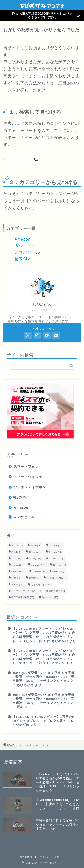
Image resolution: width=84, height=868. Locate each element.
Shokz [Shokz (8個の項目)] (34, 578)
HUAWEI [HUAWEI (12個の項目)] (56, 559)
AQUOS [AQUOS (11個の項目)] (56, 546)
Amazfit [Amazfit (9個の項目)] (17, 546)
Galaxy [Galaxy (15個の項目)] (35, 559)
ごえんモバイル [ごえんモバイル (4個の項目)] (41, 585)
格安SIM (23, 259)
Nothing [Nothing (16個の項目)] (59, 565)
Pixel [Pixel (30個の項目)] (16, 578)
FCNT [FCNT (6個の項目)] (16, 559)
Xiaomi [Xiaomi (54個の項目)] (17, 585)
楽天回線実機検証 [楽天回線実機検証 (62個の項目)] (23, 597)
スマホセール (27, 252)
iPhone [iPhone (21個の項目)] (17, 565)
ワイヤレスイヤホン (30, 487)
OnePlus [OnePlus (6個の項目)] (38, 572)
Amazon (23, 239)
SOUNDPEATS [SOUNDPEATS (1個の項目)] (57, 578)
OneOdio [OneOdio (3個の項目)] (18, 572)
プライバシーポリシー (52, 857)
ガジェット (25, 246)
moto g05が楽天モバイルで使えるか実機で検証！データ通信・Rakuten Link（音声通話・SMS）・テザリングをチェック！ (44, 677)
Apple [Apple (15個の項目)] (36, 546)
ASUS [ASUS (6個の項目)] (16, 552)
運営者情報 (26, 857)
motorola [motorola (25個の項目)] (38, 565)
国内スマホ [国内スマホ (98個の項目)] (57, 591)
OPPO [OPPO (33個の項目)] (58, 572)
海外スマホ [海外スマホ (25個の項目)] (50, 597)
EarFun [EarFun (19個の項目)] (55, 552)
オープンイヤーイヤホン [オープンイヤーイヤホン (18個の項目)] (26, 591)
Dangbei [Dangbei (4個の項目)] (35, 552)
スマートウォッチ (28, 477)
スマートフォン (26, 466)
